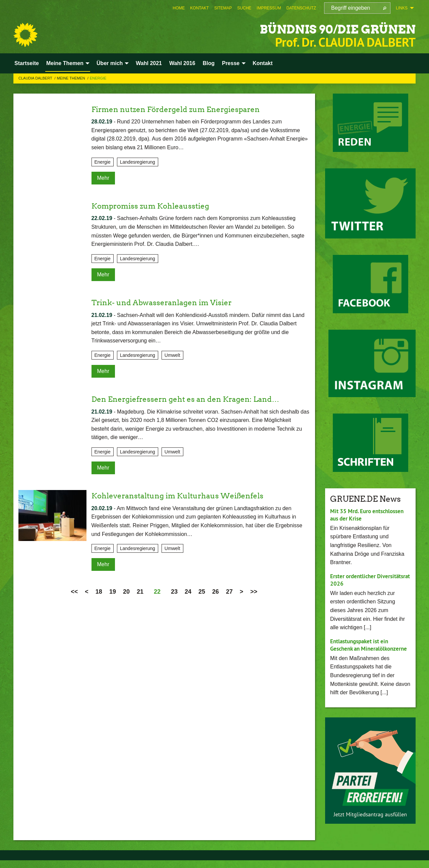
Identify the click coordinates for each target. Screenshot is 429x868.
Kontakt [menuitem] (263, 63)
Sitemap (223, 8)
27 (229, 592)
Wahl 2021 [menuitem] (149, 63)
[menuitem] (179, 8)
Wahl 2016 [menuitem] (182, 63)
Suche (244, 8)
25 (202, 592)
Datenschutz (301, 8)
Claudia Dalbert (36, 78)
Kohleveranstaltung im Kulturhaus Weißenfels (185, 496)
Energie (98, 78)
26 (216, 592)
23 (174, 592)
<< (74, 592)
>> (254, 592)
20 (126, 592)
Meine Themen (72, 78)
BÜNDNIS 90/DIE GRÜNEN (318, 28)
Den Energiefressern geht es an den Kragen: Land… (192, 399)
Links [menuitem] (402, 8)
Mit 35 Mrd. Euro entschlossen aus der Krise (369, 515)
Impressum (269, 8)
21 (140, 592)
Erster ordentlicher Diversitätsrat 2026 (355, 580)
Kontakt (199, 8)
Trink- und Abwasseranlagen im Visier (167, 302)
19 (113, 592)
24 (188, 592)
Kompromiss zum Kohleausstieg (155, 206)
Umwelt (172, 355)
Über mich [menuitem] (110, 63)
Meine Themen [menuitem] (65, 63)
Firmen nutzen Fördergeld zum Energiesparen (183, 109)
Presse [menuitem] (231, 63)
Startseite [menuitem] (27, 63)
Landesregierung (138, 162)
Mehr (103, 178)
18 (99, 592)
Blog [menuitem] (209, 63)
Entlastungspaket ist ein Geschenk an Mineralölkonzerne (361, 649)
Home (179, 8)
